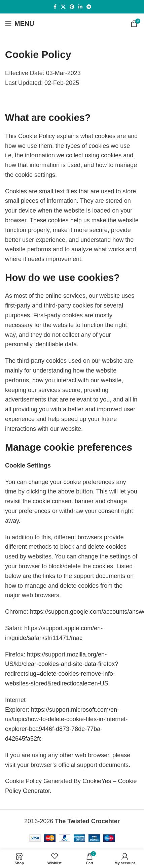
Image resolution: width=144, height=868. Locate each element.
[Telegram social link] (89, 7)
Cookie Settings (28, 465)
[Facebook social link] (55, 7)
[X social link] (63, 7)
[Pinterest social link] (72, 7)
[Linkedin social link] (80, 7)
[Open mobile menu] (20, 24)
